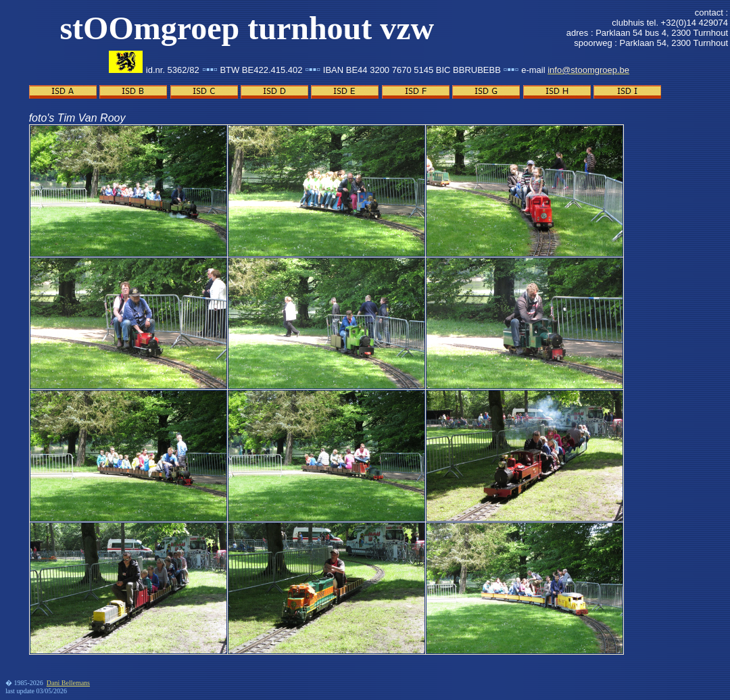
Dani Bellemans (68, 683)
